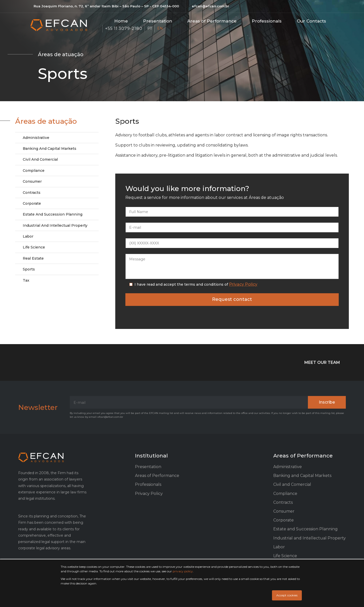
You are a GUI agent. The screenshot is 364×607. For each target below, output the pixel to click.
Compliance (34, 171)
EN (160, 28)
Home (121, 21)
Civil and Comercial (40, 159)
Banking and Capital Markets (50, 149)
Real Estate (33, 258)
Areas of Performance (157, 476)
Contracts (32, 193)
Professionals (267, 21)
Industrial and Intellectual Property (55, 225)
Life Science (34, 247)
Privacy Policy (243, 284)
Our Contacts (311, 21)
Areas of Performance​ (212, 21)
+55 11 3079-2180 (124, 28)
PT (150, 28)
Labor (28, 236)
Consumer (32, 181)
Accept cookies (287, 595)
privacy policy (183, 571)
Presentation (158, 21)
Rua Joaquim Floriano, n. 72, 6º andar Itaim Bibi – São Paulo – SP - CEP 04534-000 (106, 6)
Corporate (32, 203)
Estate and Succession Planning (53, 214)
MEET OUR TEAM (322, 362)
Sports (29, 269)
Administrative (36, 138)
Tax (26, 280)
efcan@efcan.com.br (211, 6)
